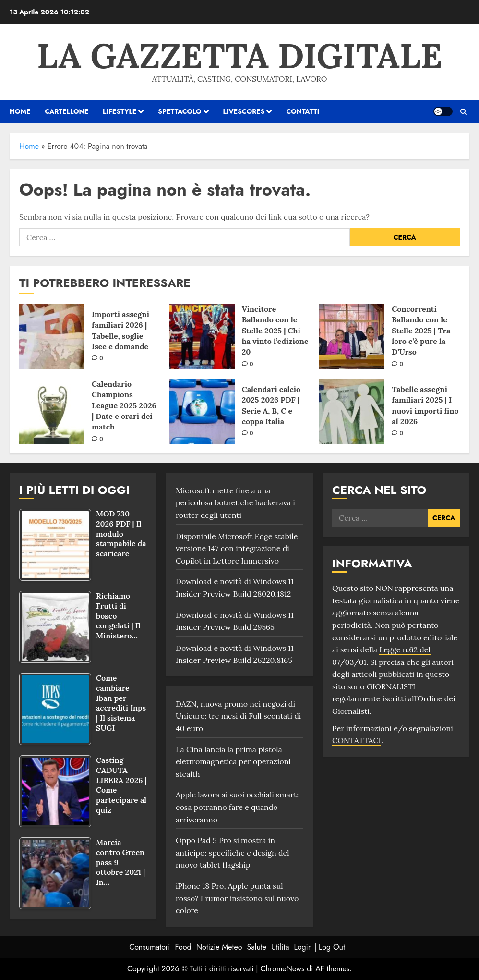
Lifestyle (120, 111)
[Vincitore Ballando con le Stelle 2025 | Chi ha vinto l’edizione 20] (202, 336)
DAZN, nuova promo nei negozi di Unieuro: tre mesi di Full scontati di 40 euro (238, 716)
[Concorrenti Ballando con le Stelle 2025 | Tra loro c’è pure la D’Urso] (352, 336)
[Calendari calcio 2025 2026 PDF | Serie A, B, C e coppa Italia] (202, 411)
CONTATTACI (357, 740)
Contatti (303, 111)
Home (29, 146)
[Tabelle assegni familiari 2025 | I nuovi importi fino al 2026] (352, 411)
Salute (257, 947)
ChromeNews (283, 969)
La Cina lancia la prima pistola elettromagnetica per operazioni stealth (233, 762)
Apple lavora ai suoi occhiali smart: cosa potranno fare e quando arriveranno (237, 807)
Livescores (244, 111)
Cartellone (66, 111)
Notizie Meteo (219, 947)
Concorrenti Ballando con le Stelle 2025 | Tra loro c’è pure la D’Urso (421, 331)
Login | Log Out (319, 947)
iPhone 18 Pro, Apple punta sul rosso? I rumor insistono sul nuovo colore (237, 898)
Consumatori (150, 947)
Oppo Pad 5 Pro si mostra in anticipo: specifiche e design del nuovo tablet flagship (233, 852)
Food (183, 947)
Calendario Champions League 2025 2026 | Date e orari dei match (124, 405)
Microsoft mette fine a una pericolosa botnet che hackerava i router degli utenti (235, 503)
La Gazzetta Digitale (239, 56)
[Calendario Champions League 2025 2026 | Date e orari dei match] (52, 411)
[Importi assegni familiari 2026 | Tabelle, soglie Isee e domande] (52, 336)
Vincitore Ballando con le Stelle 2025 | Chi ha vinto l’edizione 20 (275, 331)
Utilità (280, 947)
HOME (20, 111)
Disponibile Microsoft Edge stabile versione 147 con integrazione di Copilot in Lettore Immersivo (237, 548)
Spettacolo (180, 111)
